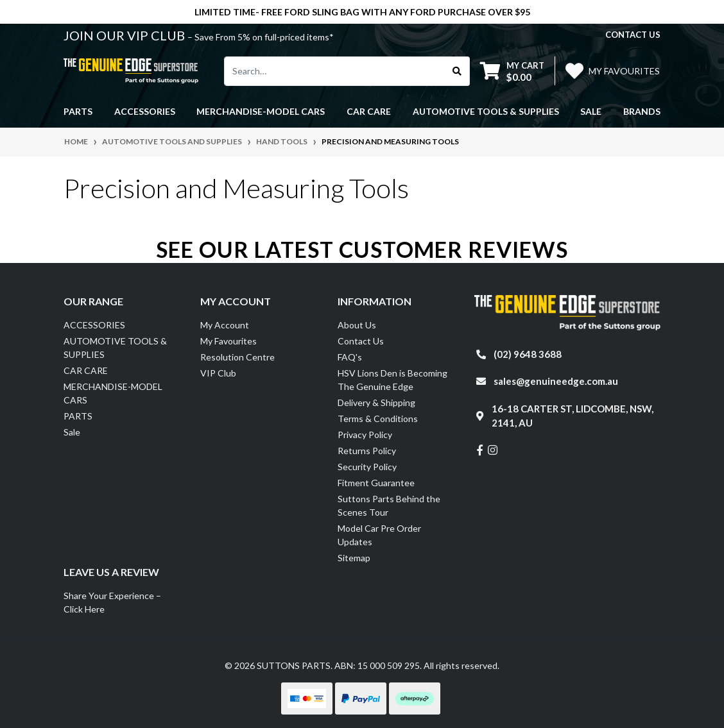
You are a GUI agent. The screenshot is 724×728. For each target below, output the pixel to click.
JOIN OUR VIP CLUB (125, 35)
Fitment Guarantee (376, 483)
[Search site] (457, 71)
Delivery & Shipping (376, 402)
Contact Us (361, 341)
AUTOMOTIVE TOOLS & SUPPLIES (115, 348)
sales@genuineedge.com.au (556, 381)
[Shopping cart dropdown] (512, 71)
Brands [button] (642, 111)
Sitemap (354, 558)
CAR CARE (86, 370)
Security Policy (367, 467)
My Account (225, 325)
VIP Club (218, 373)
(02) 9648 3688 (528, 354)
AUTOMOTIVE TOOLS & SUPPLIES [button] (486, 111)
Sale (591, 111)
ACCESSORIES (94, 325)
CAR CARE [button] (369, 111)
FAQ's (350, 357)
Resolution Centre (237, 357)
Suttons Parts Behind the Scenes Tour (389, 505)
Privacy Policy (365, 435)
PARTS (78, 416)
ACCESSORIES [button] (145, 111)
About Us (357, 325)
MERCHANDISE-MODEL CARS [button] (261, 111)
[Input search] (335, 71)
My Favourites (228, 341)
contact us (633, 35)
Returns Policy (367, 451)
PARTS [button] (78, 111)
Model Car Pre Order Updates (379, 535)
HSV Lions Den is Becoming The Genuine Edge (392, 380)
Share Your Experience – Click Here (112, 602)
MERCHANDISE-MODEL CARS (113, 393)
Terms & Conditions (378, 419)
